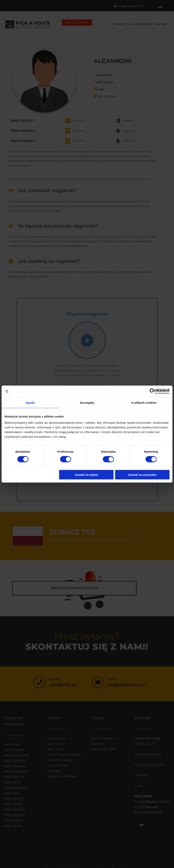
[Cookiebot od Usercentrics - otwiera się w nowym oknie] (152, 391)
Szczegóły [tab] (87, 403)
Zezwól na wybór (86, 475)
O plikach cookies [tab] (144, 403)
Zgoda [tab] (30, 403)
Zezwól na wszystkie (142, 475)
